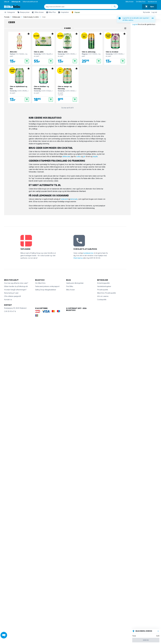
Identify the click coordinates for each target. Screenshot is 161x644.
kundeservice (88, 253)
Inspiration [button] (63, 12)
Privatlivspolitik (103, 290)
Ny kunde (146, 12)
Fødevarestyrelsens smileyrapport (47, 286)
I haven (76, 12)
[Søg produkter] (115, 7)
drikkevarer (66, 156)
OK (153, 18)
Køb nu (146, 640)
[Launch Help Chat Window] (4, 635)
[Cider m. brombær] (115, 48)
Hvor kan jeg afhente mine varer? (16, 283)
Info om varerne (103, 296)
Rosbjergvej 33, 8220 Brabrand (15, 308)
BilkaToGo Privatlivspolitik (106, 293)
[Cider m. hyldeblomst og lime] (19, 85)
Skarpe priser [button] (23, 13)
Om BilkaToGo (141, 2)
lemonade (74, 199)
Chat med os (78, 258)
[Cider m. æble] (43, 48)
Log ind (154, 12)
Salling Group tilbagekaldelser (46, 290)
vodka (78, 156)
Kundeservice (152, 2)
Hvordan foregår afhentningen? (15, 290)
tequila (95, 156)
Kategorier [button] (10, 13)
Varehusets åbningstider (75, 283)
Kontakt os (8, 300)
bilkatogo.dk (16, 2)
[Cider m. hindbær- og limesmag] (43, 85)
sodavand (64, 199)
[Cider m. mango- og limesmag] (67, 85)
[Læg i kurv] (27, 61)
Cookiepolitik (102, 300)
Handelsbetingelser (104, 286)
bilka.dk (7, 2)
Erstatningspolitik (103, 283)
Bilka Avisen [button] (37, 12)
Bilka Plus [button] (51, 13)
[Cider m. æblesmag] (91, 48)
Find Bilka (70, 286)
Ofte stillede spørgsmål (12, 296)
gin (84, 156)
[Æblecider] (19, 48)
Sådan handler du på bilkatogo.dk (16, 286)
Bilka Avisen (130, 2)
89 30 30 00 (96, 258)
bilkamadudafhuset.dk (30, 2)
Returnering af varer (11, 293)
